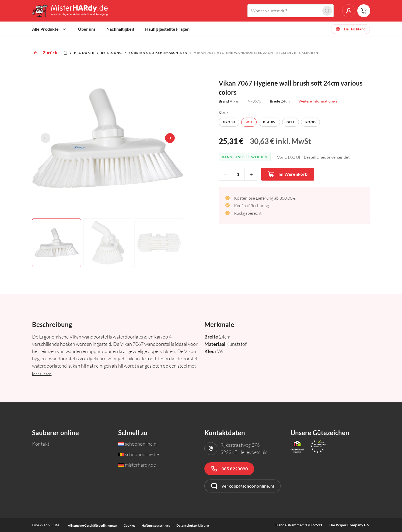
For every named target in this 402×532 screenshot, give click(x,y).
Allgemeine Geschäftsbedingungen (92, 525)
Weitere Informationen (318, 101)
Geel (291, 122)
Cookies (129, 525)
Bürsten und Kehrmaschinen (158, 53)
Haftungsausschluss (156, 525)
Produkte (84, 53)
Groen (229, 122)
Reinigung (112, 53)
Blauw (269, 122)
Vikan (235, 101)
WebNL (46, 525)
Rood (310, 122)
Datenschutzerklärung (193, 525)
